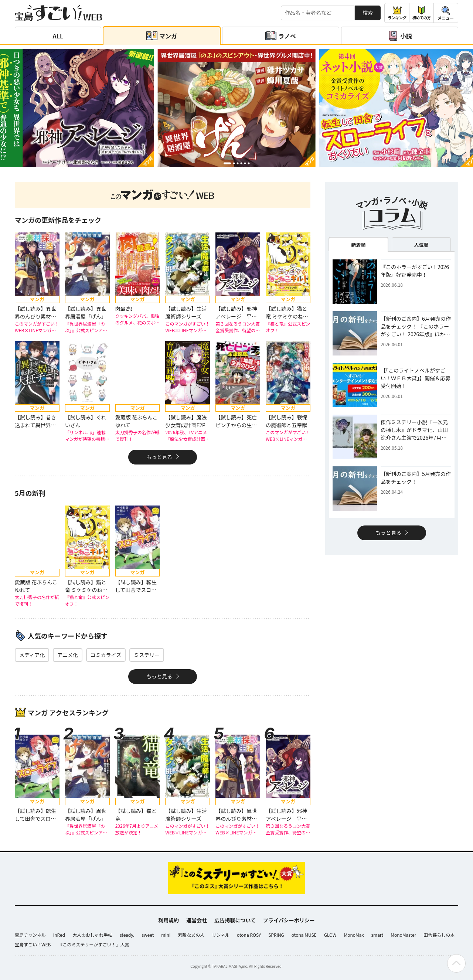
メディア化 (32, 655)
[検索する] (318, 13)
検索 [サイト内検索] (368, 13)
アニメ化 (68, 655)
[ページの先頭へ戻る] (456, 963)
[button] (227, 163)
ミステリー (147, 655)
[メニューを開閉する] (446, 13)
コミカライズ (106, 655)
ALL (58, 36)
